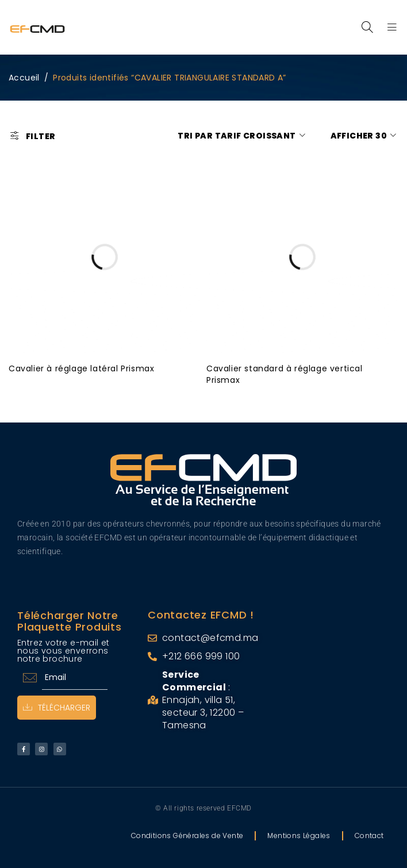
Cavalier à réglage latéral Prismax (81, 368)
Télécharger (57, 708)
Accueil (24, 78)
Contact (369, 836)
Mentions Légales (299, 836)
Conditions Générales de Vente (187, 836)
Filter (41, 136)
